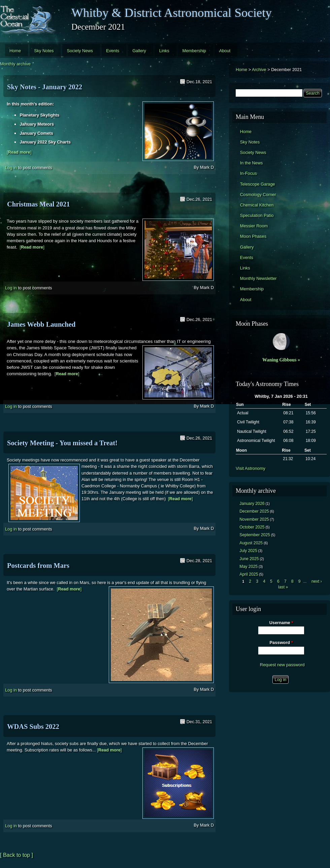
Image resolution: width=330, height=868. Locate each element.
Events (113, 51)
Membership (194, 51)
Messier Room (254, 226)
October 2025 (252, 527)
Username (281, 623)
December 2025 (254, 511)
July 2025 (248, 551)
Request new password (282, 665)
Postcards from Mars (38, 566)
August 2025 (251, 543)
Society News (80, 51)
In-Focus (249, 173)
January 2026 (252, 504)
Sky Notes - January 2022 (45, 87)
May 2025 (249, 567)
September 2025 (255, 535)
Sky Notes (44, 51)
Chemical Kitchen (257, 205)
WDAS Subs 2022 (33, 727)
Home (15, 51)
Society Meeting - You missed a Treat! (62, 443)
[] (19, 152)
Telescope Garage (258, 184)
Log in (11, 168)
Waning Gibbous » (281, 360)
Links (164, 51)
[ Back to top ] (16, 855)
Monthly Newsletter (258, 278)
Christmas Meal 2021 (38, 204)
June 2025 (249, 559)
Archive (259, 70)
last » (283, 587)
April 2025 (249, 574)
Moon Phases (253, 236)
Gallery (139, 51)
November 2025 (254, 519)
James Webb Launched (41, 324)
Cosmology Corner (258, 195)
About (225, 51)
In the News (252, 163)
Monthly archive (15, 64)
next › (317, 581)
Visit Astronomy (251, 468)
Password (281, 642)
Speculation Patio (257, 215)
